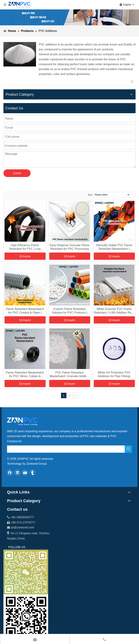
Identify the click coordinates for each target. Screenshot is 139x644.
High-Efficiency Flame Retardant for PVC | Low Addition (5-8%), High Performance (25, 247)
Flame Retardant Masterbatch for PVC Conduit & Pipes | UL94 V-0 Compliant (25, 311)
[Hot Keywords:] (132, 82)
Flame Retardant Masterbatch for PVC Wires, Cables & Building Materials (25, 375)
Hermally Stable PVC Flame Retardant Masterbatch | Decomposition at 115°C (114, 247)
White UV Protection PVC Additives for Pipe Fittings (114, 374)
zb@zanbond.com (22, 527)
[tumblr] (32, 473)
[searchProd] (66, 82)
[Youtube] (25, 473)
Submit (17, 173)
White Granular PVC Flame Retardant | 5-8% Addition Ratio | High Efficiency (114, 311)
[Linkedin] (17, 473)
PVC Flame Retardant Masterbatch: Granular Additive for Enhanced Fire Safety (69, 375)
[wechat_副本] (26, 572)
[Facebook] (10, 473)
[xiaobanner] (69, 17)
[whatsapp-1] (26, 617)
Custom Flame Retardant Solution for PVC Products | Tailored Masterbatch (69, 311)
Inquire (25, 256)
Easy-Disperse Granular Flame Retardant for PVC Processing (69, 247)
